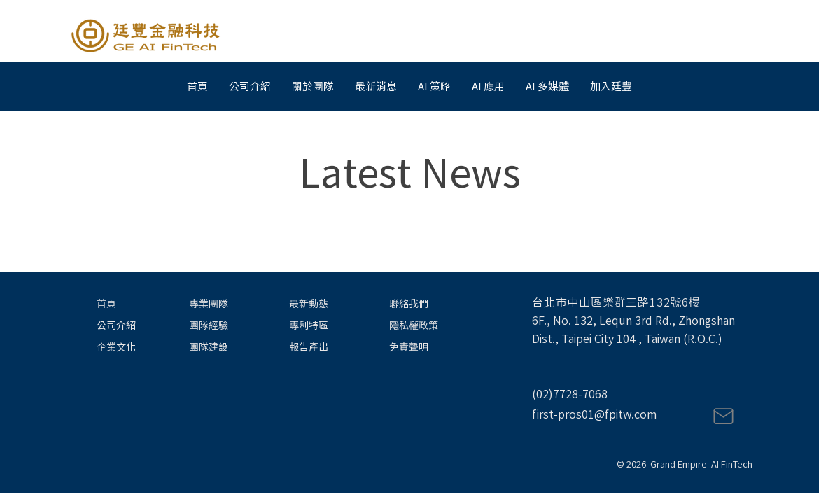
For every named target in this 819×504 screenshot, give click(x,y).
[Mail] (723, 416)
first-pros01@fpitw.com (594, 414)
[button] (376, 87)
